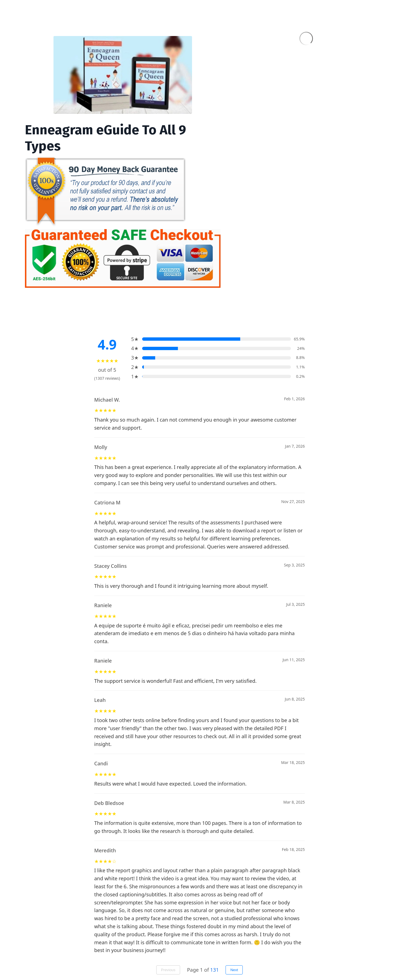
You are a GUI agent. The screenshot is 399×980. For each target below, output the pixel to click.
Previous (168, 970)
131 (215, 970)
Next (234, 970)
